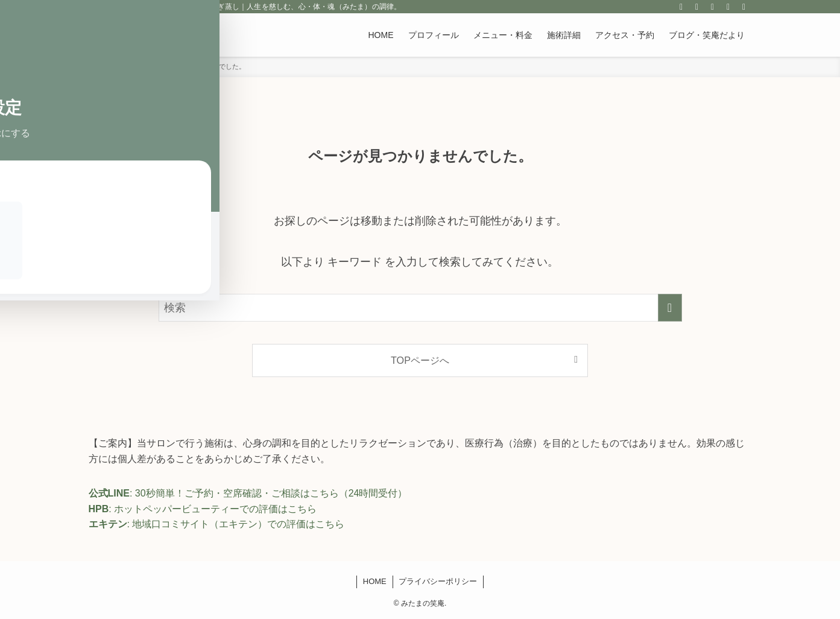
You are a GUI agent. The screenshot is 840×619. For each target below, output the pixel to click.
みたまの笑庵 (133, 35)
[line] (697, 7)
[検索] (744, 7)
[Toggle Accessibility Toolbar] (25, 57)
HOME (375, 581)
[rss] (713, 7)
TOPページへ (420, 360)
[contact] (728, 7)
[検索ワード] (420, 308)
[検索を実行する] (670, 308)
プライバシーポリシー (438, 581)
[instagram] (681, 7)
